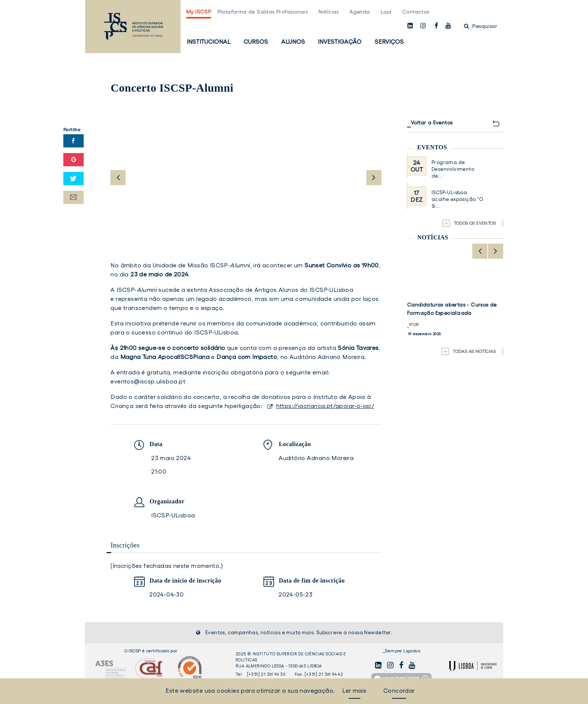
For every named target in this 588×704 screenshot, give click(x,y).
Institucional (209, 41)
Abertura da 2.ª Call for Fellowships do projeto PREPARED (453, 309)
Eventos (432, 147)
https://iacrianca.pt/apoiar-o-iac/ (325, 406)
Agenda (360, 12)
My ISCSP (199, 12)
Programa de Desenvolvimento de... (453, 169)
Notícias (329, 12)
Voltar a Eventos (432, 123)
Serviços (389, 41)
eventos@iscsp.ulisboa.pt (148, 381)
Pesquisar (481, 26)
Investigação (340, 41)
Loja (386, 12)
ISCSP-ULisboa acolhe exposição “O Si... (457, 199)
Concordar (399, 690)
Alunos (293, 41)
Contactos (416, 12)
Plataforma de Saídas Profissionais (263, 12)
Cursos (256, 41)
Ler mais (354, 690)
